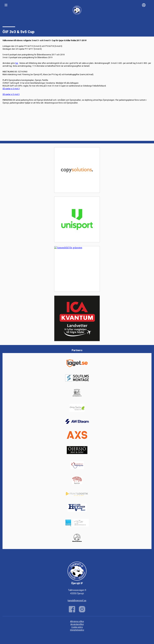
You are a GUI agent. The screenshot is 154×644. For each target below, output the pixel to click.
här (17, 63)
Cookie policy (77, 627)
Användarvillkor (77, 624)
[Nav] (6, 5)
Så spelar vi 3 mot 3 (11, 89)
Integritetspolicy (77, 630)
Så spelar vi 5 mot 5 (11, 94)
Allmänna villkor (77, 621)
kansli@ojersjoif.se (77, 601)
